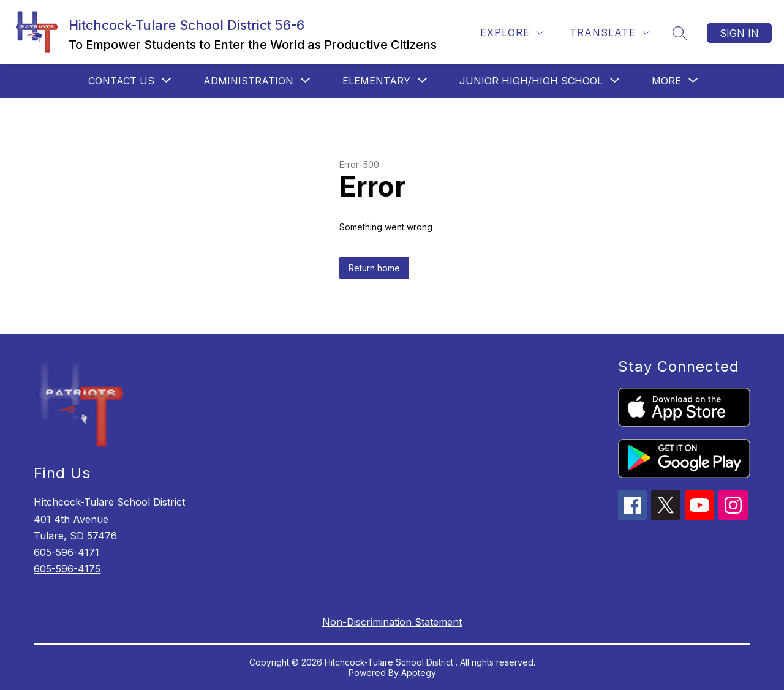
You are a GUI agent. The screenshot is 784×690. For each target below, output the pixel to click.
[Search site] (680, 33)
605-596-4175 (67, 569)
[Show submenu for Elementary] (376, 81)
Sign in (739, 33)
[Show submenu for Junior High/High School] (531, 81)
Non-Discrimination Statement (392, 622)
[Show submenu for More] (666, 81)
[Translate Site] (610, 33)
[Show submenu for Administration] (248, 81)
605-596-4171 (66, 552)
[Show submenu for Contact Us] (121, 81)
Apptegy (419, 673)
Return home (374, 268)
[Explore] (512, 33)
